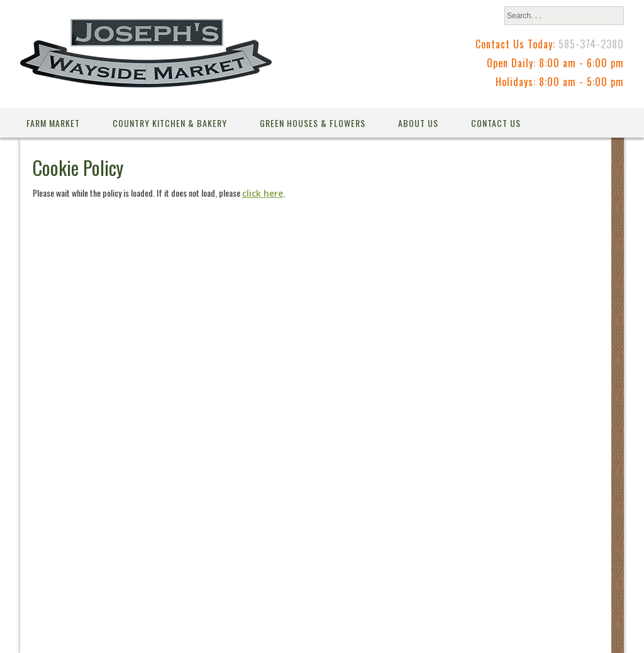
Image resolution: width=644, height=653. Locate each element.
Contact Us (496, 123)
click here (263, 193)
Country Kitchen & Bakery (170, 123)
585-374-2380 (591, 44)
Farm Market (53, 123)
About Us (418, 123)
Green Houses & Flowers (313, 123)
